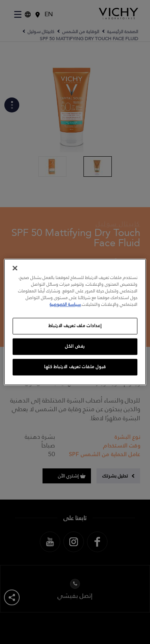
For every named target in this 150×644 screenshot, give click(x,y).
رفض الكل (75, 347)
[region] (75, 322)
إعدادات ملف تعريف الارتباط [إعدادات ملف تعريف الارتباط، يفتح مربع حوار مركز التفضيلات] (75, 326)
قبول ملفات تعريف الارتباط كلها (75, 367)
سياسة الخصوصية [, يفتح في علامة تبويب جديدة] (65, 305)
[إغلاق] (15, 268)
